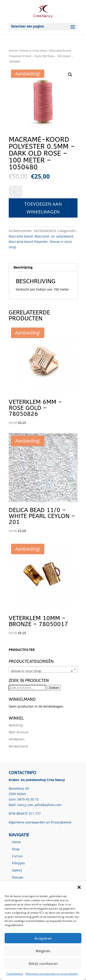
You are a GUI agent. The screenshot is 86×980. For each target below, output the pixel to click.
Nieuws (18, 877)
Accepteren (43, 938)
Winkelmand (18, 746)
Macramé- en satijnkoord (54, 236)
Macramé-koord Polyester (28, 242)
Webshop (16, 725)
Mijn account (19, 732)
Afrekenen (17, 739)
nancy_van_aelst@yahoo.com (39, 805)
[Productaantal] (16, 192)
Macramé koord (21, 236)
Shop (16, 849)
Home (13, 50)
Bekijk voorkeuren (43, 963)
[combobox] (43, 669)
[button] (79, 887)
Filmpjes (18, 863)
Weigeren (43, 951)
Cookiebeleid (15, 974)
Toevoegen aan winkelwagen (43, 208)
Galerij (17, 870)
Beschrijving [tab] (23, 267)
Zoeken (54, 688)
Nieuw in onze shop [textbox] (42, 671)
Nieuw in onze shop (33, 50)
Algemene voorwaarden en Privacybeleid (40, 822)
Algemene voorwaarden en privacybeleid (51, 974)
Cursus (17, 856)
